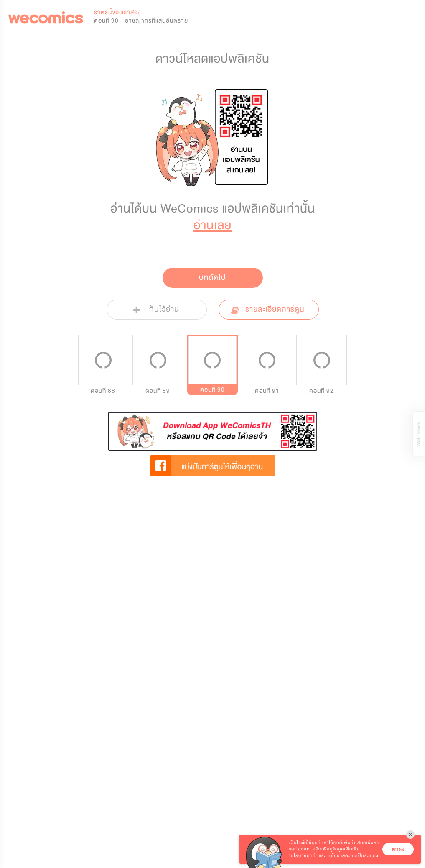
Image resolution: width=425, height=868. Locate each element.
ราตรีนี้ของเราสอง (117, 12)
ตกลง (398, 849)
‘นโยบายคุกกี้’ (303, 856)
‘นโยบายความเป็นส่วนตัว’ (354, 856)
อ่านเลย (212, 225)
